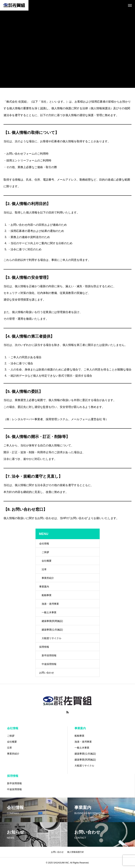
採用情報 (44, 647)
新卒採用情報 (49, 655)
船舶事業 (47, 595)
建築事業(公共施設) (52, 630)
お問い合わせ (47, 673)
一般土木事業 (49, 612)
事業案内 (44, 587)
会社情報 (44, 544)
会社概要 (47, 561)
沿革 (44, 569)
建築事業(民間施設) (52, 621)
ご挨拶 (45, 552)
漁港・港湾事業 (50, 604)
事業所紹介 (48, 578)
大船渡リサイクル (52, 638)
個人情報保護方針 (76, 852)
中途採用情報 (49, 664)
